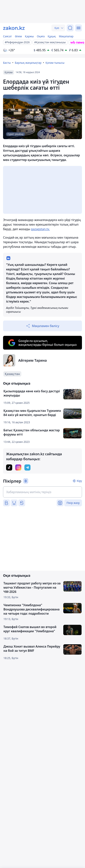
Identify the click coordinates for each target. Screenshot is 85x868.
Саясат (7, 36)
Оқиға (41, 36)
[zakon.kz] (14, 28)
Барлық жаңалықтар (28, 63)
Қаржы (29, 36)
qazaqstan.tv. (40, 229)
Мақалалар (66, 36)
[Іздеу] (70, 28)
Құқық (52, 36)
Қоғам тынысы (55, 63)
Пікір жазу (73, 503)
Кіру (79, 481)
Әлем (18, 36)
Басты (7, 63)
